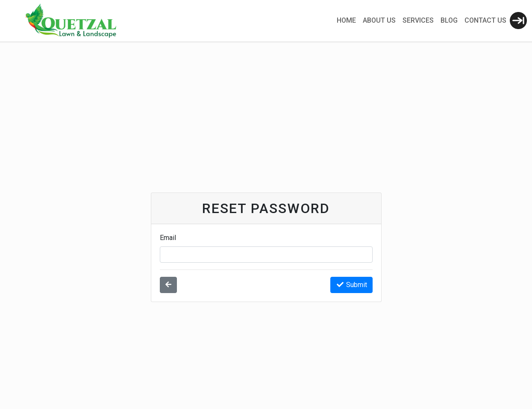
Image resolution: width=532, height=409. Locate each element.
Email (168, 238)
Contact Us (485, 20)
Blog (449, 20)
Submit (351, 285)
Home (346, 20)
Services (418, 20)
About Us (379, 20)
